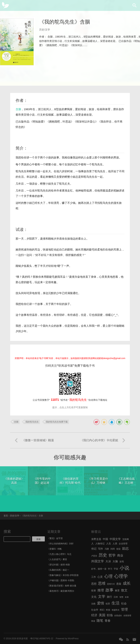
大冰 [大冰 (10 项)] (108, 561)
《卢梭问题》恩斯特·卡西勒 (61, 580)
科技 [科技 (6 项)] (108, 610)
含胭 (18, 109)
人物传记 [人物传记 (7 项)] (100, 544)
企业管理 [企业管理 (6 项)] (123, 544)
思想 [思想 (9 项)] (94, 584)
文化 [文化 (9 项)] (94, 597)
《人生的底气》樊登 (57, 559)
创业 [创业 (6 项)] (118, 549)
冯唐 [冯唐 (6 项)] (107, 549)
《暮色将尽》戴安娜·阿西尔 (61, 591)
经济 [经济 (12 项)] (94, 615)
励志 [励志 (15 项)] (125, 548)
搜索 (7, 531)
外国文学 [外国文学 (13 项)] (98, 561)
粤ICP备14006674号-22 (42, 639)
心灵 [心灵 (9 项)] (100, 577)
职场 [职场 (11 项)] (110, 615)
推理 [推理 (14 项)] (101, 590)
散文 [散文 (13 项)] (124, 590)
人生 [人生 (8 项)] (109, 544)
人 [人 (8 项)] (92, 544)
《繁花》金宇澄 (55, 538)
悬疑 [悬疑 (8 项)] (119, 584)
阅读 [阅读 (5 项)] (93, 621)
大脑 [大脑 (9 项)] (115, 561)
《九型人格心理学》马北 (59, 554)
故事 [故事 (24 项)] (110, 590)
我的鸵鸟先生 (32, 422)
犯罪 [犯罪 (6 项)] (108, 604)
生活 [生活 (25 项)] (116, 603)
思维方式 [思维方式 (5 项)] (111, 584)
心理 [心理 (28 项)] (108, 576)
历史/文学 (45, 30)
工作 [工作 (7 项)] (94, 577)
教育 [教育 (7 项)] (117, 591)
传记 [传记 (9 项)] (94, 549)
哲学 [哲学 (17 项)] (112, 555)
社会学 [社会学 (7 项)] (95, 610)
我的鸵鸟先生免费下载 (57, 422)
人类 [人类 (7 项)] (115, 544)
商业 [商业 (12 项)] (120, 556)
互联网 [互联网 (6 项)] (125, 539)
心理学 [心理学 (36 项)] (121, 576)
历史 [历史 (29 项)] (103, 555)
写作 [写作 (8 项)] (101, 549)
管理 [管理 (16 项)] (124, 609)
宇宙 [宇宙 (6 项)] (116, 569)
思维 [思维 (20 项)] (102, 583)
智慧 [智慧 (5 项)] (121, 597)
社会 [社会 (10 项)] (124, 603)
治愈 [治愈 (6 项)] (93, 604)
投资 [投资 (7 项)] (94, 591)
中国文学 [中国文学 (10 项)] (115, 539)
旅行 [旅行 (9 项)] (109, 597)
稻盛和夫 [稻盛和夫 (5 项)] (116, 610)
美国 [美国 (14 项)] (102, 615)
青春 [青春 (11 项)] (108, 621)
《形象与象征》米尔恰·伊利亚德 (63, 575)
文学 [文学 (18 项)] (102, 596)
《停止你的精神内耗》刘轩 (61, 544)
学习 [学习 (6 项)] (110, 569)
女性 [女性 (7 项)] (122, 562)
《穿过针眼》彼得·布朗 (59, 565)
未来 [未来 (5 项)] (127, 597)
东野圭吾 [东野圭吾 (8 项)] (96, 539)
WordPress (73, 639)
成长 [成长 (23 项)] (127, 583)
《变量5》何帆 (55, 549)
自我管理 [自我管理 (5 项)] (127, 616)
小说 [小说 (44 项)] (124, 568)
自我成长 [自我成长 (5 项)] (118, 616)
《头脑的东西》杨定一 (58, 570)
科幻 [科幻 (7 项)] (102, 610)
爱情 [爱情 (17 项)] (101, 603)
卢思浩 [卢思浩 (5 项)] (94, 556)
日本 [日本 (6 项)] (116, 597)
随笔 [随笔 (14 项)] (100, 621)
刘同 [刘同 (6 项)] (113, 549)
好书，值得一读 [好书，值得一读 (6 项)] (99, 569)
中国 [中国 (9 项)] (105, 539)
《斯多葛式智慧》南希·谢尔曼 (62, 586)
